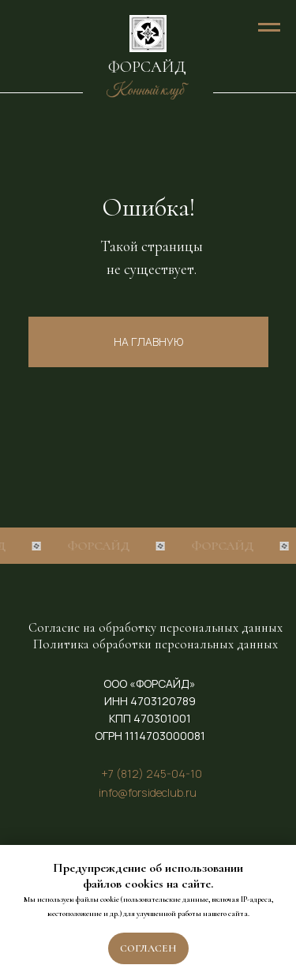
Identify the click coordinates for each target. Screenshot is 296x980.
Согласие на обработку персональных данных (155, 628)
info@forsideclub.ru (148, 792)
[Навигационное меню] (269, 28)
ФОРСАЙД (147, 67)
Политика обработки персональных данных (155, 644)
